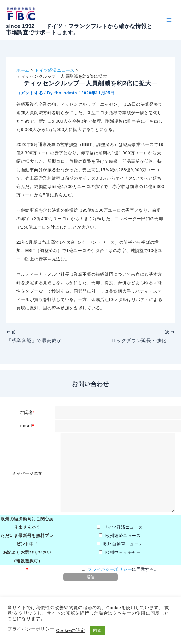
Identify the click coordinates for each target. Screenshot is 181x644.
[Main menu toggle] (169, 20)
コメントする (30, 93)
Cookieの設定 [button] (71, 630)
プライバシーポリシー (110, 569)
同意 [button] (97, 630)
